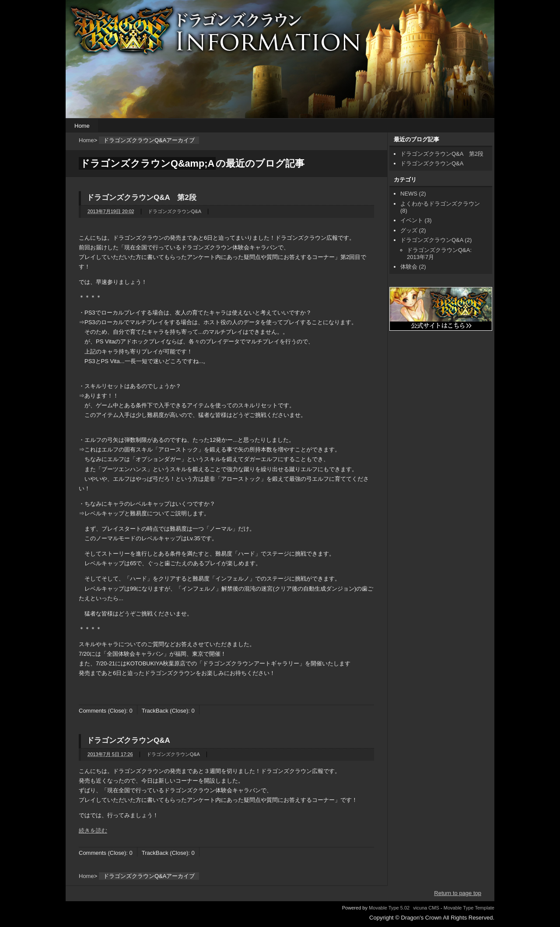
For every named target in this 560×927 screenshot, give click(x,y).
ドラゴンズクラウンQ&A (175, 211)
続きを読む (93, 831)
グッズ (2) (413, 230)
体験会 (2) (413, 267)
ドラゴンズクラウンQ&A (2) (436, 240)
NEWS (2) (413, 194)
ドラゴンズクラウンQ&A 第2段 (142, 198)
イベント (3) (416, 220)
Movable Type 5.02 (389, 908)
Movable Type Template (469, 908)
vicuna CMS (426, 908)
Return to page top (458, 893)
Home (82, 126)
